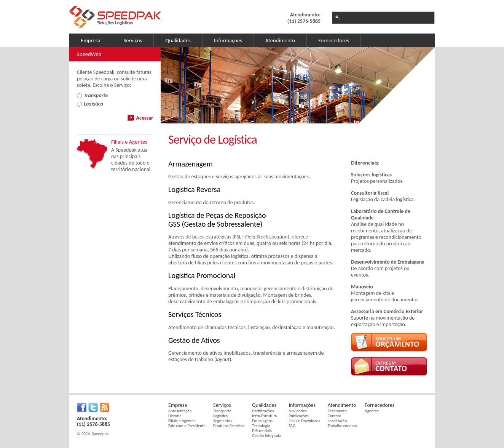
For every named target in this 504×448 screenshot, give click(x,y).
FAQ (292, 426)
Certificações (263, 411)
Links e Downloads (304, 421)
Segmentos (222, 421)
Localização (337, 421)
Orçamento (337, 411)
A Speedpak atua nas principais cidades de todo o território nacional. (131, 160)
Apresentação (180, 411)
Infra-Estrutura (264, 416)
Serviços (133, 40)
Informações (228, 40)
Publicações (298, 416)
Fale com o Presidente (187, 426)
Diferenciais (262, 431)
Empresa (91, 40)
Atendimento (280, 40)
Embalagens (262, 421)
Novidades (297, 411)
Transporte (222, 411)
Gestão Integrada (266, 436)
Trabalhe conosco (342, 426)
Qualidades (178, 40)
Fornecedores (334, 40)
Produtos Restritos (229, 426)
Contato (334, 416)
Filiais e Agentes (182, 421)
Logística (220, 416)
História (175, 416)
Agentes (372, 411)
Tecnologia (261, 426)
